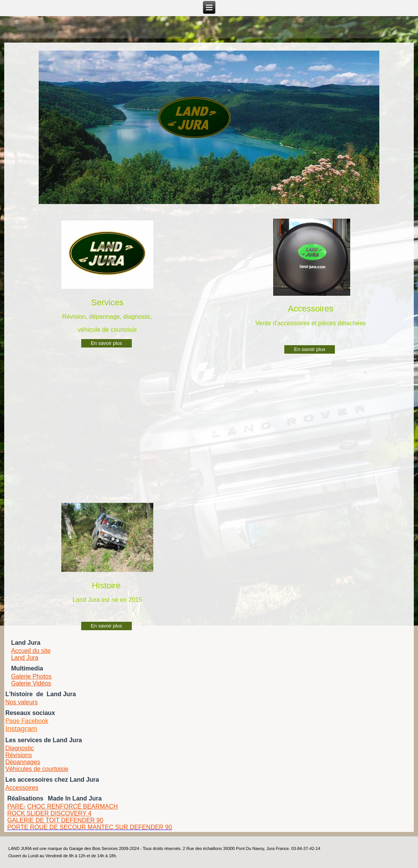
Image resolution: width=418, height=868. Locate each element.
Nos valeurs (21, 702)
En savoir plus (107, 343)
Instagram (21, 729)
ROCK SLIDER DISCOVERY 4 (49, 813)
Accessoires (22, 788)
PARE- (16, 806)
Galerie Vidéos (31, 683)
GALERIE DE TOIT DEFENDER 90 (55, 820)
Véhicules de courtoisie (37, 769)
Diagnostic (20, 748)
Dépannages (23, 762)
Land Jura (25, 658)
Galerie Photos (31, 676)
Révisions (19, 755)
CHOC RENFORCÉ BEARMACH (72, 806)
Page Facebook (27, 721)
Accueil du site (31, 651)
